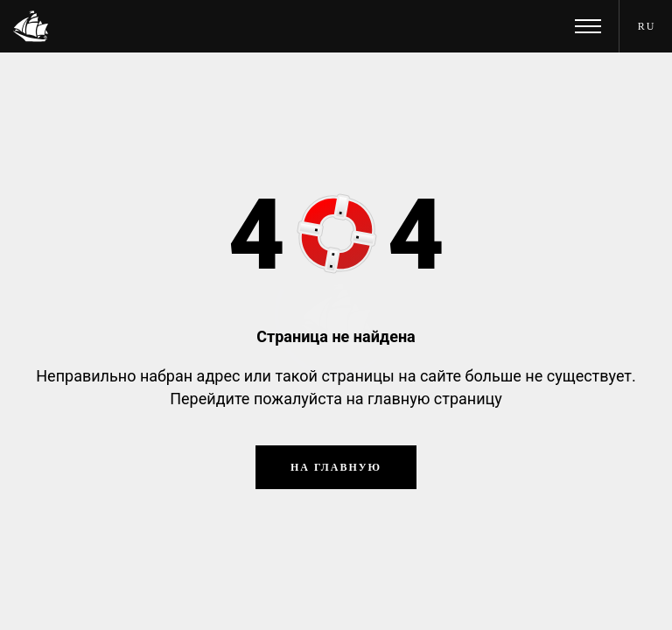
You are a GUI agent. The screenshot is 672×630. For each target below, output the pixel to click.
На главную (336, 467)
